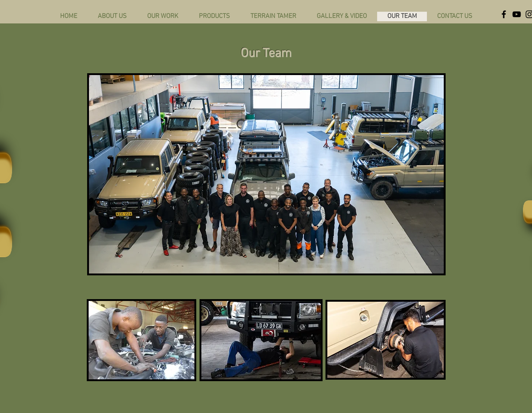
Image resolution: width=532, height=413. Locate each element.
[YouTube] (517, 14)
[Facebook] (504, 14)
